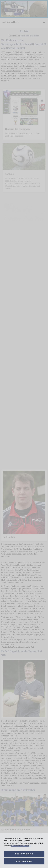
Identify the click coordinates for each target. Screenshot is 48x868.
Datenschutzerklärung (21, 846)
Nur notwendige (24, 854)
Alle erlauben (24, 861)
